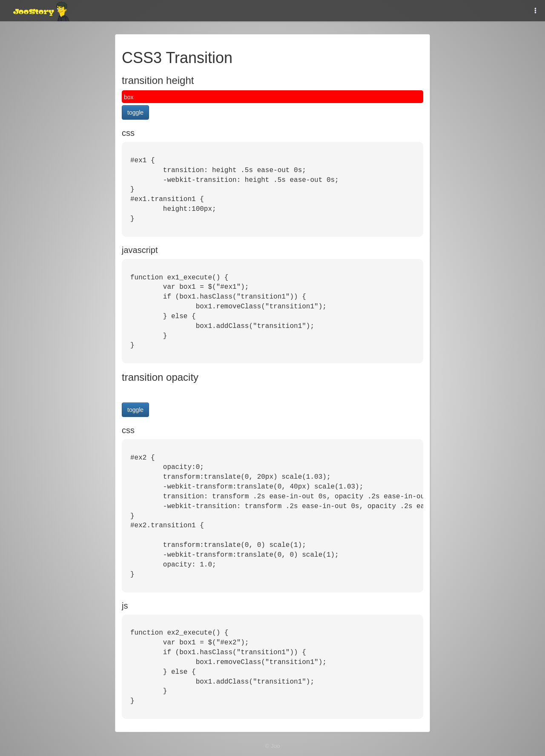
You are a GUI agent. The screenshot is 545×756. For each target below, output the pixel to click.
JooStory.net (40, 11)
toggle (135, 112)
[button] (536, 11)
